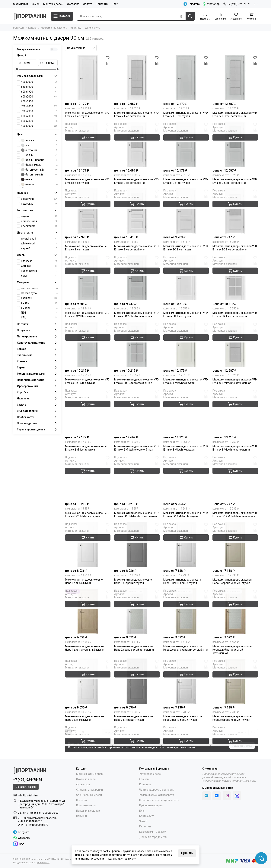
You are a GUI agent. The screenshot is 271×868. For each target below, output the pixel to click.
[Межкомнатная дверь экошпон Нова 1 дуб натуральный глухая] (88, 611)
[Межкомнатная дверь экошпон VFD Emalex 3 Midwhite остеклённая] (235, 411)
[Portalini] (30, 16)
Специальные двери (89, 795)
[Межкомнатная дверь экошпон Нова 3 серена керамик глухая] (235, 681)
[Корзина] (251, 16)
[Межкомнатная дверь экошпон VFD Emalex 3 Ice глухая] (88, 211)
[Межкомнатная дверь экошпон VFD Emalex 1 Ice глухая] (88, 77)
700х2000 (39, 106)
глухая (39, 216)
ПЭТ (39, 313)
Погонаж (82, 800)
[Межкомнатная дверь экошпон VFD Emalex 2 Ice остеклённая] (137, 144)
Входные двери (86, 779)
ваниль (39, 184)
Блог (115, 4)
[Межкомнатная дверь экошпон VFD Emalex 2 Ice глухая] (88, 144)
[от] (29, 63)
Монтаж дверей (53, 4)
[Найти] (190, 16)
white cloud (39, 243)
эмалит (39, 308)
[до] (51, 63)
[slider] (17, 69)
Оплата (88, 4)
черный (39, 248)
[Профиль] (205, 16)
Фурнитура (83, 784)
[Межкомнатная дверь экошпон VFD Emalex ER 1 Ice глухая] (186, 278)
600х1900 (39, 92)
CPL (39, 318)
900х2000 (39, 126)
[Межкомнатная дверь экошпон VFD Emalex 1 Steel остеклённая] (235, 77)
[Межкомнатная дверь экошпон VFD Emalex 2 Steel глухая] (186, 144)
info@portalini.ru (28, 795)
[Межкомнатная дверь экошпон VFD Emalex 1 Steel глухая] (186, 77)
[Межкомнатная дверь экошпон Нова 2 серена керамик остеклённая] (186, 611)
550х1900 (39, 87)
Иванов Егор (43, 863)
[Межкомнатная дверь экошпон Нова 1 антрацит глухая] (137, 544)
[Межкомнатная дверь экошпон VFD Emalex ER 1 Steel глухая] (88, 344)
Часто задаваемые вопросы (157, 790)
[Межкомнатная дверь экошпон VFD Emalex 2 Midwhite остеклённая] (137, 411)
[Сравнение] (220, 16)
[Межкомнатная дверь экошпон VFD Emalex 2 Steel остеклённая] (235, 144)
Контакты (102, 4)
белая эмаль (39, 165)
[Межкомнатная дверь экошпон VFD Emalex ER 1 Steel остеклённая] (137, 344)
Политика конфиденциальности (159, 800)
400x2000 (39, 82)
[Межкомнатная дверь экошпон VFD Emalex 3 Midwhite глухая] (186, 411)
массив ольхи (39, 288)
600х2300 (39, 101)
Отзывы (144, 779)
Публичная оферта (151, 805)
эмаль (39, 303)
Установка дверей (151, 774)
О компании (21, 4)
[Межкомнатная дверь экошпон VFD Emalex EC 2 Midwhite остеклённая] (235, 478)
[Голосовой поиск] (181, 16)
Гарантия (145, 826)
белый (39, 155)
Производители (86, 805)
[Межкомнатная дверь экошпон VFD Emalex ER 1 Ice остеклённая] (235, 278)
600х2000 (39, 97)
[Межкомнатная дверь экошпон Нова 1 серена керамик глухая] (235, 544)
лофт (39, 276)
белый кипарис (39, 160)
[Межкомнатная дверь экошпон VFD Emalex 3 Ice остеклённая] (137, 211)
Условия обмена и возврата (157, 795)
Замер (36, 4)
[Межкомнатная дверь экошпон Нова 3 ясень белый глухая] (186, 681)
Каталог (33, 28)
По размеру (75, 28)
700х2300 (39, 111)
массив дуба (39, 293)
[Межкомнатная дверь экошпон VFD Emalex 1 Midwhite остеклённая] (235, 344)
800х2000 (39, 116)
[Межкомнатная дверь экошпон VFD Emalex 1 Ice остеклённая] (137, 77)
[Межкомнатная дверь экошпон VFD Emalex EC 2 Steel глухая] (88, 278)
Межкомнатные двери (53, 28)
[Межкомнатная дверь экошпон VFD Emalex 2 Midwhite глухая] (88, 411)
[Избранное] (236, 16)
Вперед (110, 732)
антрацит (39, 150)
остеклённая (39, 221)
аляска (39, 140)
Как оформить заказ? (153, 832)
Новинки (81, 816)
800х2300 (39, 121)
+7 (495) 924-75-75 (237, 4)
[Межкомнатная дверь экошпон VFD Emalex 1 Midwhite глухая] (186, 344)
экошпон (39, 298)
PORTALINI (19, 28)
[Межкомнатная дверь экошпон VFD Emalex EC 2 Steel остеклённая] (137, 278)
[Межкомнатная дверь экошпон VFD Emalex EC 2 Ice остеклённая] (235, 211)
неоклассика (39, 271)
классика (39, 261)
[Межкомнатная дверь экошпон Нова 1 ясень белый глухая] (186, 544)
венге (39, 179)
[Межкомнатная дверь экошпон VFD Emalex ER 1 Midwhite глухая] (88, 478)
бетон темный (39, 175)
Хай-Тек (39, 266)
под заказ (39, 204)
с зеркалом (39, 226)
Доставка (73, 4)
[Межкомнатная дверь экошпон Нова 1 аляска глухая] (88, 544)
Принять (187, 853)
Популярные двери (88, 811)
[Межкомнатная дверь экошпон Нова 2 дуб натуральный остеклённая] (235, 611)
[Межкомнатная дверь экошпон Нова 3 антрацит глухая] (137, 681)
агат (39, 145)
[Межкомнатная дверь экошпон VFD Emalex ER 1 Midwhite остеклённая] (137, 478)
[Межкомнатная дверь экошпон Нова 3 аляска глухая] (88, 681)
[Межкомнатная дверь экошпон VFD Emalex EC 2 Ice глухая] (186, 211)
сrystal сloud (39, 239)
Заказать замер (242, 746)
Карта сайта (147, 816)
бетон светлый (39, 170)
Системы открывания (89, 790)
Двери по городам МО (153, 837)
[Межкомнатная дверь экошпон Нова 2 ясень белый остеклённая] (137, 611)
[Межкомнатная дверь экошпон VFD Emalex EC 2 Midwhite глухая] (186, 478)
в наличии (39, 199)
